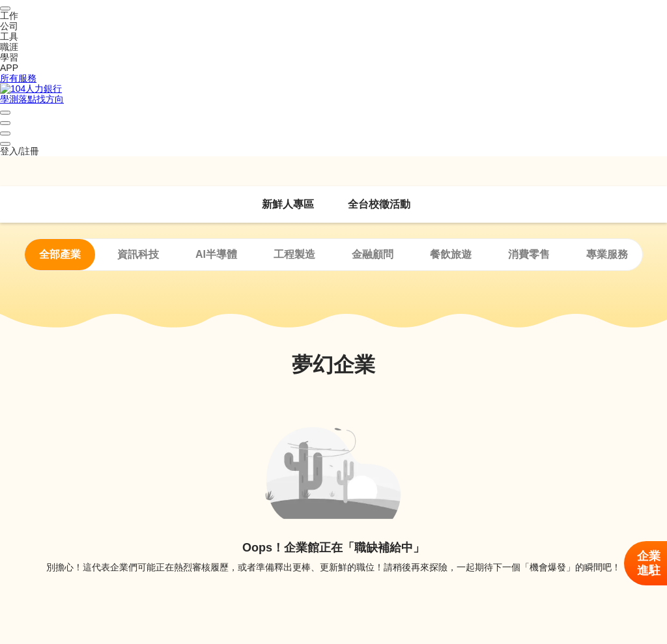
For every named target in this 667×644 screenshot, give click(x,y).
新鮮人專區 (288, 204)
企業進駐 (649, 563)
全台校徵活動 (379, 204)
